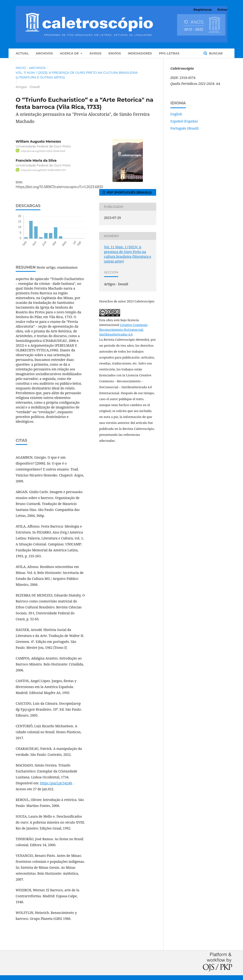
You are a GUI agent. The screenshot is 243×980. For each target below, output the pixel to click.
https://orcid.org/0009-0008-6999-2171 (43, 170)
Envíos (115, 53)
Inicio (21, 68)
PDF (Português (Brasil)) (129, 192)
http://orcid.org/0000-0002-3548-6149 (43, 151)
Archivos (44, 53)
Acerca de (70, 53)
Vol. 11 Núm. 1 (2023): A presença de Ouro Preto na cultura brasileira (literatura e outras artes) (77, 75)
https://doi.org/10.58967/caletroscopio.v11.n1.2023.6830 (59, 187)
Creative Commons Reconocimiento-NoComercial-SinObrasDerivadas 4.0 (123, 330)
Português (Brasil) (185, 128)
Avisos (96, 53)
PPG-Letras (169, 53)
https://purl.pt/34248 (56, 783)
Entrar (222, 10)
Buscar (215, 53)
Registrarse (203, 10)
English (176, 114)
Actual (22, 53)
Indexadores (140, 53)
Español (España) (184, 121)
